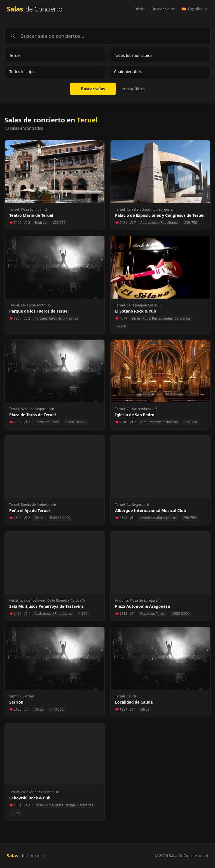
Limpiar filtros (132, 89)
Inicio (140, 9)
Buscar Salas (163, 9)
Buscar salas (93, 89)
